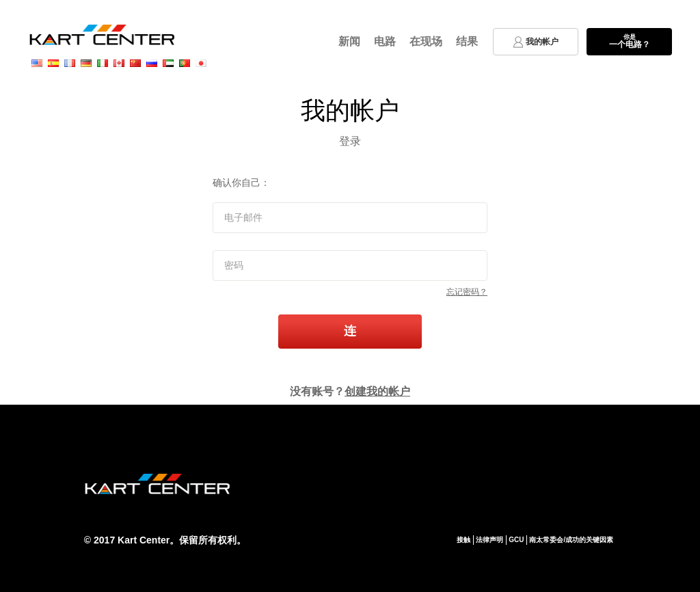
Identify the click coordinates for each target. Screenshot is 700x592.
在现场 (426, 41)
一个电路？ (629, 41)
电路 (385, 41)
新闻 (349, 41)
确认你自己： (241, 183)
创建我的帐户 (377, 391)
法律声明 (489, 540)
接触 (463, 540)
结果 (467, 41)
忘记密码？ (467, 292)
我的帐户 (536, 42)
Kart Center (144, 540)
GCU (516, 540)
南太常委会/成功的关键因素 (571, 540)
